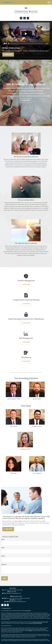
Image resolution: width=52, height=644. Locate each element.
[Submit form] (5, 578)
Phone (3, 556)
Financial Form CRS (7, 608)
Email (3, 548)
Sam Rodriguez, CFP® (14, 399)
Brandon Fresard (37, 426)
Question (4, 564)
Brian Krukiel (37, 399)
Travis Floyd (14, 426)
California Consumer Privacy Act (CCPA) (40, 622)
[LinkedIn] (25, 18)
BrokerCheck (28, 611)
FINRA (29, 631)
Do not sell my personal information (35, 623)
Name (3, 539)
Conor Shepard (37, 473)
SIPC (32, 631)
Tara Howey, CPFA (25, 449)
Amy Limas (14, 473)
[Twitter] (21, 18)
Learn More (8, 54)
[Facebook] (28, 18)
